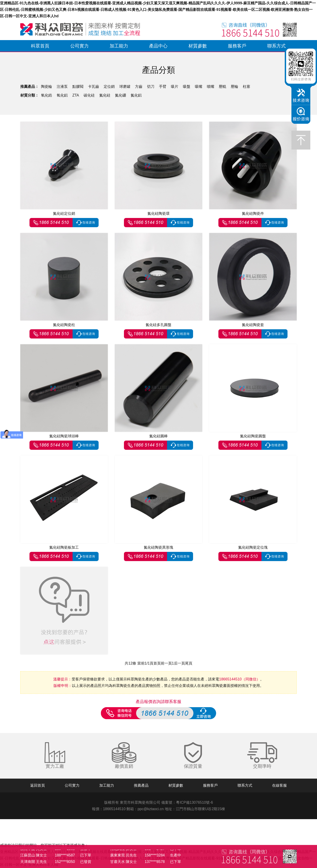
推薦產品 (141, 785)
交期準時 (262, 766)
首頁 (157, 663)
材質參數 (198, 46)
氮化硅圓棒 (158, 436)
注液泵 (62, 87)
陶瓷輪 (47, 87)
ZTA (76, 95)
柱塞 (247, 87)
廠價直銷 (124, 766)
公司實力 (79, 46)
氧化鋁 (62, 95)
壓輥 (223, 87)
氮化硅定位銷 (64, 213)
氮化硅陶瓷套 (253, 325)
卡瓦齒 (94, 87)
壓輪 (235, 87)
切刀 (151, 87)
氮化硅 (105, 95)
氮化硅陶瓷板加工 (64, 547)
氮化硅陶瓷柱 (64, 325)
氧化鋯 (47, 95)
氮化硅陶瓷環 (158, 213)
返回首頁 (38, 785)
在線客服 (279, 785)
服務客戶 (237, 46)
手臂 (163, 87)
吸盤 (187, 87)
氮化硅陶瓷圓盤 (253, 436)
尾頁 (189, 663)
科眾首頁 (40, 46)
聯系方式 (276, 46)
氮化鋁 (136, 95)
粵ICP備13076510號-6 (194, 802)
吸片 (175, 87)
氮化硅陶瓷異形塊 (158, 547)
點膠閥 (78, 87)
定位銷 (109, 87)
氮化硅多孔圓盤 (158, 325)
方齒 (139, 87)
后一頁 (179, 663)
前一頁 (166, 663)
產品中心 (158, 46)
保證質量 (193, 766)
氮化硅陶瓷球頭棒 (64, 436)
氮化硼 (120, 95)
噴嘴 (211, 87)
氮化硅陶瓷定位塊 (253, 547)
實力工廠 (55, 766)
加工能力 (119, 46)
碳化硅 (89, 95)
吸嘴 (199, 87)
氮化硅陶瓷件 (253, 213)
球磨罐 (125, 87)
